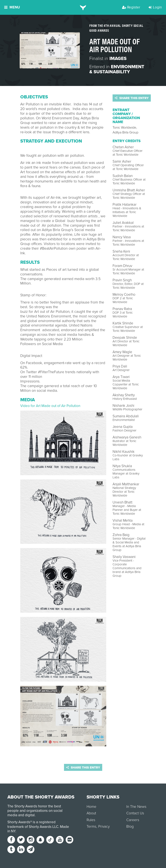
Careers (133, 820)
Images (118, 59)
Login (155, 7)
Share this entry (132, 98)
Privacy (104, 827)
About (91, 813)
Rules (91, 820)
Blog (130, 827)
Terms (91, 827)
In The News (136, 807)
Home (91, 807)
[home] (83, 7)
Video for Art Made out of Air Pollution (50, 406)
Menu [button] (12, 7)
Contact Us (135, 813)
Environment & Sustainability (117, 69)
